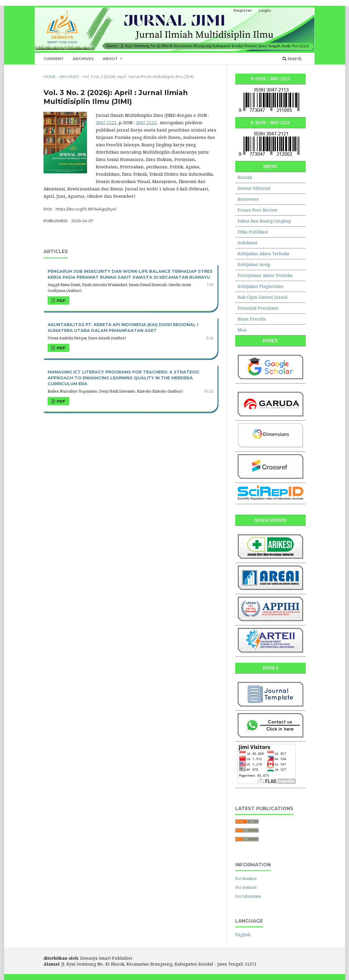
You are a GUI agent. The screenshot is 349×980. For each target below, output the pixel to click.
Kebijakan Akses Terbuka (263, 254)
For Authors (246, 887)
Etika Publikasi (253, 232)
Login (265, 10)
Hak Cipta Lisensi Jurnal (263, 297)
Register (243, 10)
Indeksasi (247, 243)
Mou (242, 330)
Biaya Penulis (252, 319)
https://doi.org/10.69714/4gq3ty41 (86, 209)
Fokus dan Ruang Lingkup (264, 221)
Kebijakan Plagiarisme (261, 286)
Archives (83, 59)
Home (50, 77)
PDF (61, 300)
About (111, 59)
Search (292, 58)
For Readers (246, 878)
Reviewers (248, 199)
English (243, 935)
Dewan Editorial (254, 188)
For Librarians (248, 896)
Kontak (245, 177)
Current (54, 59)
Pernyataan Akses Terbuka (265, 275)
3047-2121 (106, 123)
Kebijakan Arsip (254, 264)
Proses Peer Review (258, 210)
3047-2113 (146, 123)
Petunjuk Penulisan (258, 308)
